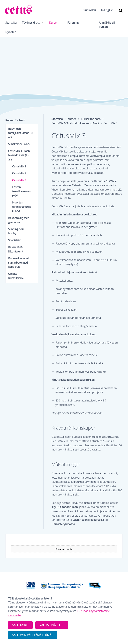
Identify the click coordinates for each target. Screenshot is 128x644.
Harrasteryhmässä (63, 524)
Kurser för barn (15, 120)
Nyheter (10, 32)
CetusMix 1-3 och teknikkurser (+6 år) (19, 155)
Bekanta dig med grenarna (19, 220)
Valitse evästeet (52, 625)
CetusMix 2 (109, 181)
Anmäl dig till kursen (107, 25)
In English (107, 10)
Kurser (53, 23)
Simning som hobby (16, 231)
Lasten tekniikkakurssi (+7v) (22, 191)
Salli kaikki (20, 625)
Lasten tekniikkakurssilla (88, 520)
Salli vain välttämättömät (33, 635)
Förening (73, 23)
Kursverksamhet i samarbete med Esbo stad (19, 263)
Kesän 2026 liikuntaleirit (16, 249)
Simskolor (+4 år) (19, 144)
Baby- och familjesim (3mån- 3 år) (20, 133)
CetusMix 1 (19, 166)
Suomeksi (90, 10)
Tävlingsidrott (31, 23)
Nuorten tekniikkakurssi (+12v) (22, 207)
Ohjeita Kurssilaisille (16, 276)
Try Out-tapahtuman (65, 507)
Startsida (11, 23)
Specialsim (15, 240)
